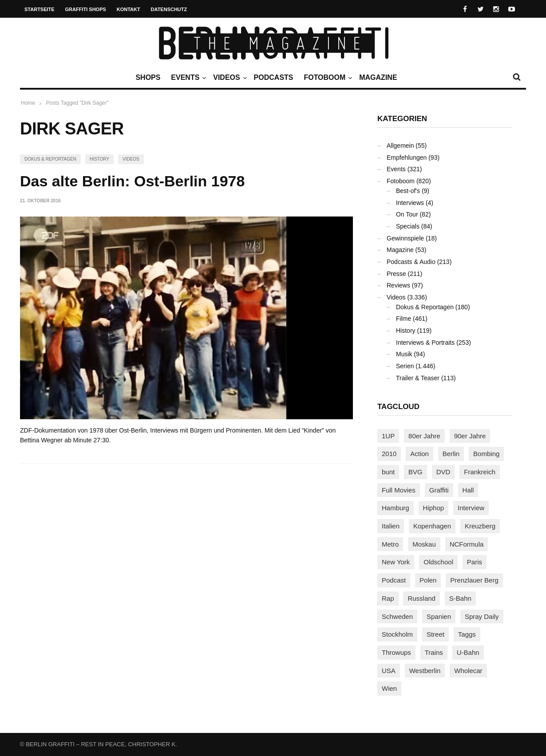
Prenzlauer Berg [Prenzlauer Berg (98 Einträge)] (474, 580)
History (99, 159)
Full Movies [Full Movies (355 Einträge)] (399, 490)
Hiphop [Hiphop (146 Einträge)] (434, 508)
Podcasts (274, 77)
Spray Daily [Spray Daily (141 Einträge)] (482, 616)
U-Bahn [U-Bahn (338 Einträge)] (468, 652)
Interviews (410, 203)
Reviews (398, 285)
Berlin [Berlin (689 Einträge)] (451, 454)
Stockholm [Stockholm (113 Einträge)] (397, 634)
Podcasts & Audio (411, 262)
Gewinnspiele (405, 238)
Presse (396, 274)
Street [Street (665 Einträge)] (435, 634)
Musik (404, 354)
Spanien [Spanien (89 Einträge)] (439, 616)
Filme (404, 319)
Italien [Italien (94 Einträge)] (391, 526)
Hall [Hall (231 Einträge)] (468, 490)
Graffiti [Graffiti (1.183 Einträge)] (439, 490)
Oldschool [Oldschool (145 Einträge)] (438, 562)
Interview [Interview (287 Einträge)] (471, 508)
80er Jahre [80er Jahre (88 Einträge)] (424, 436)
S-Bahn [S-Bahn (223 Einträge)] (460, 598)
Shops (148, 77)
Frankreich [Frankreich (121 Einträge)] (480, 472)
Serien (405, 366)
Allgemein (400, 146)
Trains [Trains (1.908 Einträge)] (434, 652)
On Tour (407, 214)
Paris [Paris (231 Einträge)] (475, 562)
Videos (229, 78)
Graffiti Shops (86, 9)
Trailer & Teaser (418, 378)
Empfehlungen (407, 157)
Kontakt (129, 9)
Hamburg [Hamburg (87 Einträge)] (396, 508)
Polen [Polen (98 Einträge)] (428, 580)
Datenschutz (169, 9)
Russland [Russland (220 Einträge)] (421, 598)
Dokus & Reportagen (50, 159)
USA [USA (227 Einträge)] (389, 671)
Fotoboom (327, 78)
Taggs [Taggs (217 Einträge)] (467, 634)
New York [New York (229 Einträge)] (396, 562)
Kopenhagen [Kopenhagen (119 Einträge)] (432, 526)
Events (187, 78)
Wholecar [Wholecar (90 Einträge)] (468, 671)
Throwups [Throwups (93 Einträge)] (396, 652)
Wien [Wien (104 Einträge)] (389, 688)
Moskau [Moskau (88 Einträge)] (424, 544)
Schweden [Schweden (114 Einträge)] (397, 616)
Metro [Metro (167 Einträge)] (390, 544)
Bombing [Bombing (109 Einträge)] (486, 454)
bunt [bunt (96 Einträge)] (388, 472)
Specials (408, 226)
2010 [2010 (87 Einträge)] (389, 454)
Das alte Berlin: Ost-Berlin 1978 (132, 181)
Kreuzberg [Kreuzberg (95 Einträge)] (480, 526)
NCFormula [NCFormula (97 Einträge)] (467, 544)
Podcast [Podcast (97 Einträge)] (394, 580)
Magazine (378, 77)
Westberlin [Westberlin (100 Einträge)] (425, 671)
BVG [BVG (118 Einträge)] (415, 472)
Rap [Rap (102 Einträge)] (388, 598)
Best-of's (408, 191)
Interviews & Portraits (425, 343)
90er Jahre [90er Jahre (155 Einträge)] (470, 436)
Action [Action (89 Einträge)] (419, 454)
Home (28, 103)
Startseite (40, 9)
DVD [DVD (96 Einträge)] (443, 472)
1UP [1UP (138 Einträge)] (388, 436)
